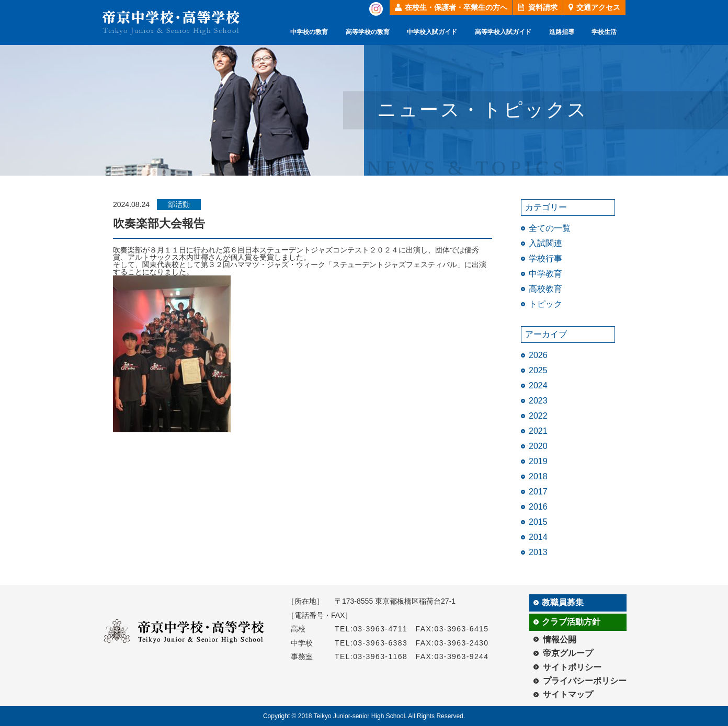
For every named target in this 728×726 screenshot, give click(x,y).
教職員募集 (563, 602)
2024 (538, 385)
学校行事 (545, 258)
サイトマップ (568, 694)
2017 (538, 492)
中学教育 (545, 274)
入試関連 (545, 243)
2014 (538, 537)
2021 (538, 431)
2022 (538, 416)
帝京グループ (568, 653)
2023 (538, 401)
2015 (538, 522)
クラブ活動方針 (571, 622)
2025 (538, 370)
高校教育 (545, 289)
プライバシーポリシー (585, 681)
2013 (538, 552)
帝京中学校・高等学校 (171, 23)
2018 (538, 476)
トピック (545, 304)
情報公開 (560, 639)
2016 (538, 507)
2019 (538, 461)
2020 (538, 446)
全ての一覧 (550, 228)
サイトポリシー (572, 667)
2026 (538, 355)
